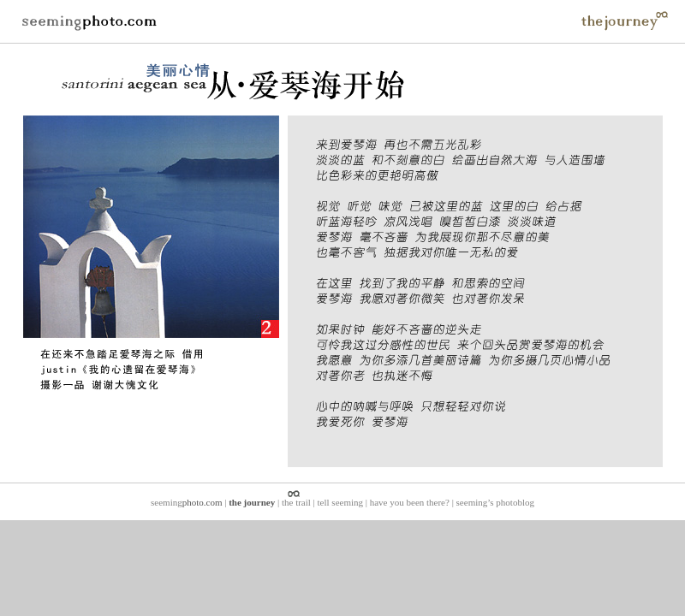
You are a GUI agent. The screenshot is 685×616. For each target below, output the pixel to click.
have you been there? (410, 502)
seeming (186, 502)
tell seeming (340, 502)
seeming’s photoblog (495, 502)
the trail (296, 502)
